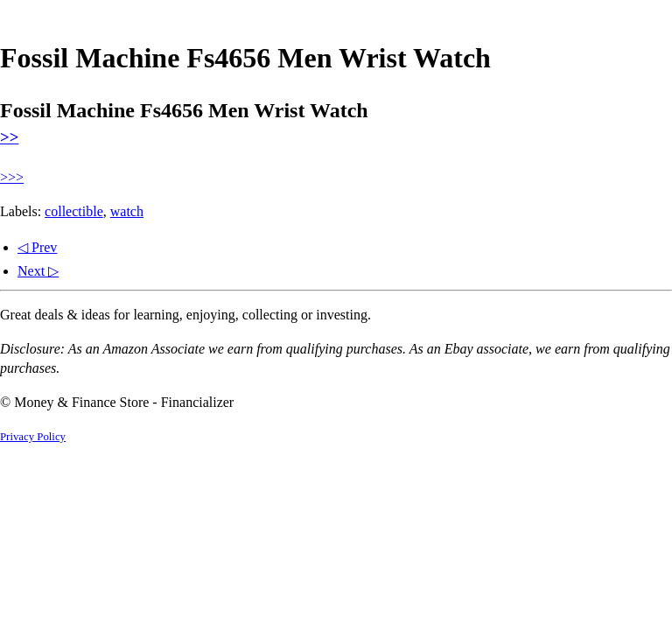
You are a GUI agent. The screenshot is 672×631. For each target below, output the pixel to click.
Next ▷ (38, 271)
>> (9, 137)
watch (127, 211)
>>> (12, 177)
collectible (74, 211)
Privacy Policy (33, 437)
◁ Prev (37, 247)
